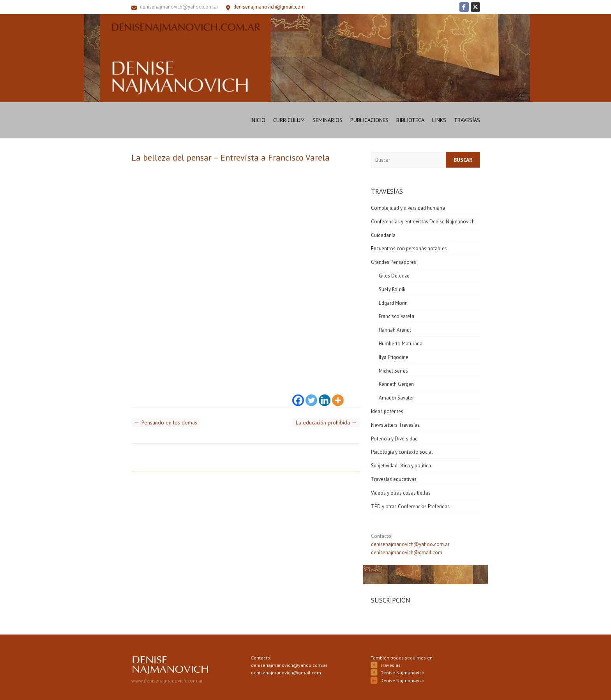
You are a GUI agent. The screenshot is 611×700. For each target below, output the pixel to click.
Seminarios (328, 120)
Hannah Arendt (395, 330)
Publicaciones (369, 120)
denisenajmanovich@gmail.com (407, 552)
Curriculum (289, 120)
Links (439, 120)
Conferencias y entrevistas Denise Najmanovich (423, 222)
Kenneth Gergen (396, 384)
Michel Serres (393, 371)
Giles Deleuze (394, 276)
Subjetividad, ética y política (401, 466)
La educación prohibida (326, 422)
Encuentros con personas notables (409, 248)
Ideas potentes (387, 411)
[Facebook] (298, 396)
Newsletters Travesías (395, 425)
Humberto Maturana (401, 344)
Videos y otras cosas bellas (401, 493)
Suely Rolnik (392, 289)
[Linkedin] (325, 396)
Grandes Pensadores (394, 262)
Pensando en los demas (166, 422)
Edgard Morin (393, 303)
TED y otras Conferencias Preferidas (410, 506)
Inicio (258, 120)
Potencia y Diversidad (394, 439)
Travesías (467, 120)
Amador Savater (396, 398)
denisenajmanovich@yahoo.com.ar (179, 7)
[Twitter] (311, 396)
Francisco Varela (396, 316)
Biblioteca (410, 120)
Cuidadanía (383, 235)
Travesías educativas (394, 479)
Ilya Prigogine (394, 357)
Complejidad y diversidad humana (408, 208)
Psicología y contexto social (402, 452)
